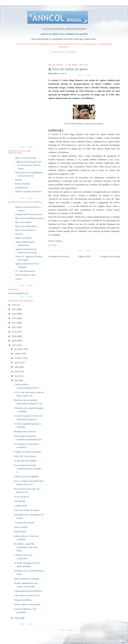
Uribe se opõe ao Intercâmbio (27, 604)
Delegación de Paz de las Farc (29, 214)
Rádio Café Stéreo (23, 238)
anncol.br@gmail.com (18, 293)
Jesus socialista (21, 527)
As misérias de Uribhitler (25, 461)
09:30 (54, 245)
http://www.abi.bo (23, 222)
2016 (14, 305)
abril (17, 380)
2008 (14, 341)
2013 (14, 318)
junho (17, 371)
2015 (14, 309)
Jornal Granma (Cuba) (25, 275)
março (18, 618)
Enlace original (55, 241)
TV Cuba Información (25, 271)
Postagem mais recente (59, 256)
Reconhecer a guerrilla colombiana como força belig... (26, 547)
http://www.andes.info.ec (26, 226)
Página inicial (84, 256)
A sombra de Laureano (24, 523)
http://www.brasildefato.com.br (29, 218)
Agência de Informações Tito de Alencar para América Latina (28, 165)
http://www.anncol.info (26, 158)
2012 (14, 323)
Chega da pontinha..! (23, 600)
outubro (18, 353)
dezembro (19, 349)
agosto (18, 362)
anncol (63, 73)
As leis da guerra (21, 497)
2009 (14, 336)
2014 (14, 314)
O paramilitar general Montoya (28, 591)
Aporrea (19, 234)
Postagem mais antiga (110, 256)
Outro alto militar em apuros (70, 69)
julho (17, 367)
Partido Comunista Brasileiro (28, 191)
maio (17, 376)
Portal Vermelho (23, 184)
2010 (14, 332)
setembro (19, 358)
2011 (14, 327)
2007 (14, 345)
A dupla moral (20, 506)
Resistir (19, 180)
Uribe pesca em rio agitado (26, 476)
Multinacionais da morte (25, 431)
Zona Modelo (20, 531)
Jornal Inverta (21, 187)
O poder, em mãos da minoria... (28, 452)
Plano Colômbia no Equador (27, 579)
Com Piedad (19, 501)
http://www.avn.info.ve (26, 230)
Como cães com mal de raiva (27, 595)
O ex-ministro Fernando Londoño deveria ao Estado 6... (28, 469)
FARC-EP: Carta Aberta (25, 456)
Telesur (19, 279)
